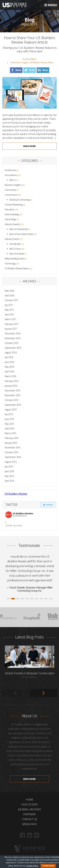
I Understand (48, 866)
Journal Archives (29, 809)
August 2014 (11, 462)
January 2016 (11, 386)
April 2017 (10, 314)
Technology (10, 263)
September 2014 (13, 457)
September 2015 (13, 405)
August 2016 (11, 353)
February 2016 (12, 381)
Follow (48, 505)
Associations (11, 175)
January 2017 (11, 329)
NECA (12, 180)
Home (29, 800)
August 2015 (11, 410)
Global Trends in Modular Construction (30, 673)
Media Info (29, 824)
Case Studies (29, 804)
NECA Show (15, 249)
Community (10, 190)
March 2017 (10, 319)
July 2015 (9, 414)
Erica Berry (31, 59)
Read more (29, 146)
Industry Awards (12, 224)
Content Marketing (14, 205)
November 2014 (13, 448)
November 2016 (13, 338)
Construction (11, 195)
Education (10, 209)
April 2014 (10, 481)
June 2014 (9, 471)
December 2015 (13, 391)
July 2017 (9, 305)
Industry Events (12, 239)
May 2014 (9, 476)
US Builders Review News (42, 62)
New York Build (17, 254)
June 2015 (9, 419)
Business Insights (20, 62)
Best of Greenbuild (18, 229)
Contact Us (29, 819)
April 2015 (10, 429)
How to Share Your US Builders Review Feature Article (29, 40)
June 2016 (9, 362)
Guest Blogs (10, 219)
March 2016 (10, 376)
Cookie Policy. (32, 866)
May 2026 (9, 291)
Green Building (12, 214)
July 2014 (9, 467)
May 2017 (9, 310)
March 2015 (10, 433)
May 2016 (9, 367)
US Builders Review (16, 494)
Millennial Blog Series (15, 259)
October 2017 (11, 300)
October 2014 (11, 452)
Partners (29, 814)
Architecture (10, 170)
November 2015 (13, 395)
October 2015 (11, 400)
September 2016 (13, 348)
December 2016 (13, 333)
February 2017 (12, 324)
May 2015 (9, 424)
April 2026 (10, 295)
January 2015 (11, 443)
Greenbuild (15, 244)
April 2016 (10, 372)
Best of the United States (22, 234)
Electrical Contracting (19, 200)
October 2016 (11, 343)
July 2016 (9, 357)
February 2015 (12, 438)
